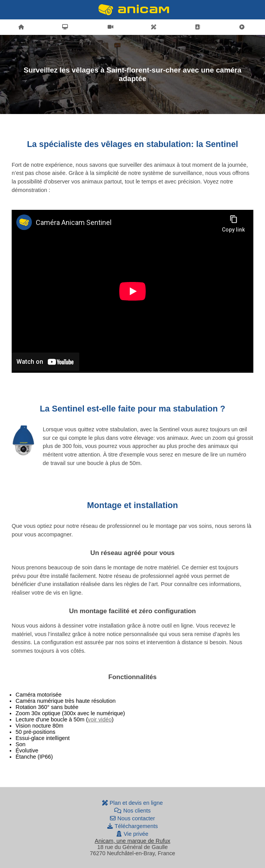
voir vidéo (100, 719)
